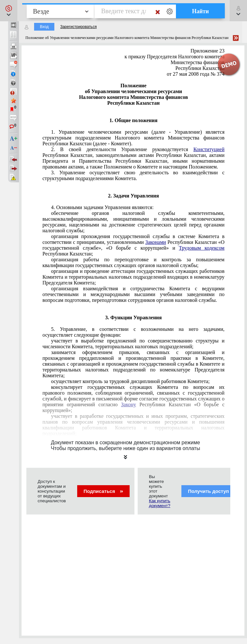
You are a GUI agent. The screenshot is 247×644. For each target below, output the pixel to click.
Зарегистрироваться (78, 27)
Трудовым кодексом (202, 248)
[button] (9, 11)
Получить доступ (212, 491)
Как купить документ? (160, 503)
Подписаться (103, 491)
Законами (156, 242)
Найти (201, 11)
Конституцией (209, 149)
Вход (44, 27)
